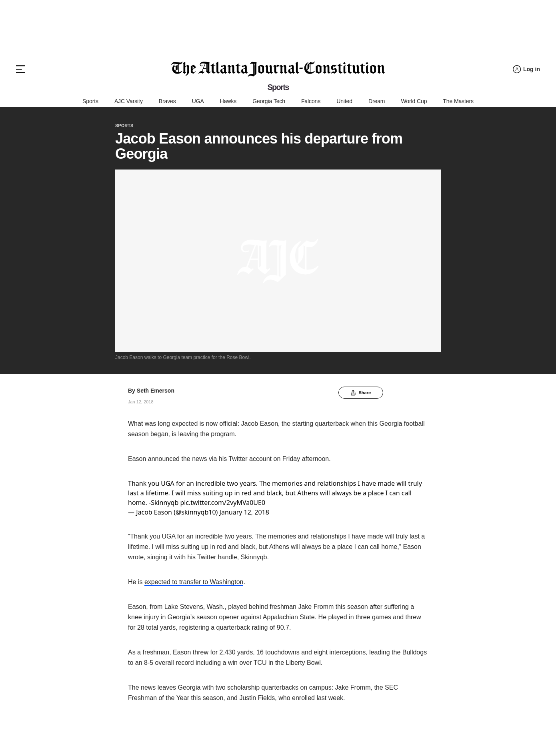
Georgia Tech (269, 101)
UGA (198, 101)
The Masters (458, 101)
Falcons (311, 101)
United (344, 101)
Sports (90, 101)
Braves (167, 101)
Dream (377, 101)
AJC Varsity (129, 101)
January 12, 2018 (244, 512)
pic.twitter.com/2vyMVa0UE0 (223, 503)
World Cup (414, 101)
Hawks (228, 101)
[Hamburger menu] (20, 69)
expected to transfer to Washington (194, 582)
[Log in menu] (526, 69)
